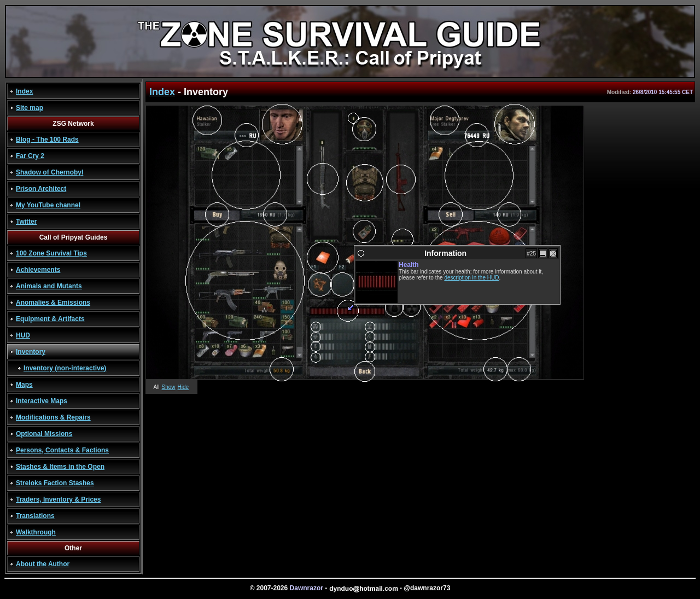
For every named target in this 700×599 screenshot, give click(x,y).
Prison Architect (41, 189)
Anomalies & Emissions (53, 303)
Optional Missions (44, 434)
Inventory (31, 352)
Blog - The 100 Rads (47, 139)
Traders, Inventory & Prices (58, 499)
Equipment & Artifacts (50, 319)
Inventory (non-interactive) (65, 368)
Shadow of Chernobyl (49, 172)
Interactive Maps (42, 401)
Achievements (38, 270)
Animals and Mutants (49, 286)
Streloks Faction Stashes (55, 483)
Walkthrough (36, 532)
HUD (23, 335)
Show (169, 387)
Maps (24, 385)
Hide (183, 387)
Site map (30, 108)
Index (24, 91)
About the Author (43, 564)
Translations (35, 516)
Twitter (26, 222)
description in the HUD (471, 278)
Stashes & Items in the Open (60, 467)
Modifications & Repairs (53, 417)
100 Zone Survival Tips (51, 253)
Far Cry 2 (30, 156)
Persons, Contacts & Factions (62, 450)
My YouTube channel (48, 205)
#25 (531, 254)
